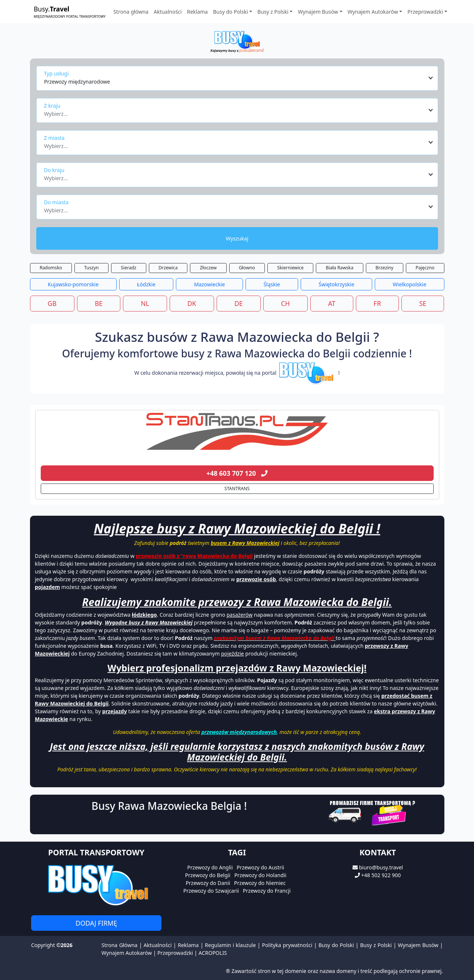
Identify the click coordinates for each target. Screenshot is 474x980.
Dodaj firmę (96, 923)
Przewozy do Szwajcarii (211, 891)
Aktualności (168, 12)
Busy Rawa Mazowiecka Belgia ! (169, 806)
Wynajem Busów (418, 945)
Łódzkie (146, 284)
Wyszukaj (237, 238)
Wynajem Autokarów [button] (373, 12)
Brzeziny (384, 268)
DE (239, 303)
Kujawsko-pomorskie (73, 284)
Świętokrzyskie (336, 284)
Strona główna (131, 12)
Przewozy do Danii (208, 883)
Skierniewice (291, 268)
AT (332, 303)
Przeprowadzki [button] (425, 12)
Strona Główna (119, 945)
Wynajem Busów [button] (318, 12)
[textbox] (235, 112)
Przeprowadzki (175, 953)
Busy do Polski (336, 945)
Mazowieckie (210, 284)
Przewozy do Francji (267, 891)
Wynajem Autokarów (127, 953)
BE (99, 303)
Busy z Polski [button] (273, 12)
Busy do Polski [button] (230, 12)
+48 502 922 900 (381, 875)
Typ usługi (56, 73)
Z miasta (54, 138)
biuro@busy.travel (381, 867)
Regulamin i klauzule (230, 945)
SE (423, 303)
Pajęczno (425, 268)
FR (377, 303)
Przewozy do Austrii (260, 867)
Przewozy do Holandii (261, 875)
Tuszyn (91, 268)
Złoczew (208, 268)
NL (145, 303)
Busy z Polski (376, 945)
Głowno (247, 268)
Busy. (70, 12)
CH (286, 303)
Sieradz (128, 268)
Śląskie (272, 284)
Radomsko (51, 268)
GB (52, 303)
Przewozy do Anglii (210, 867)
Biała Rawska (340, 268)
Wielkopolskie (410, 284)
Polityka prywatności (287, 945)
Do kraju (54, 170)
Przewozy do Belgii (208, 875)
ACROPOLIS (213, 953)
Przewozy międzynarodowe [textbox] (77, 82)
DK (192, 303)
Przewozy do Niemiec (260, 883)
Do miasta (56, 202)
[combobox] (239, 78)
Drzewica (168, 268)
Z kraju (52, 106)
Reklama (198, 12)
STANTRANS (237, 489)
